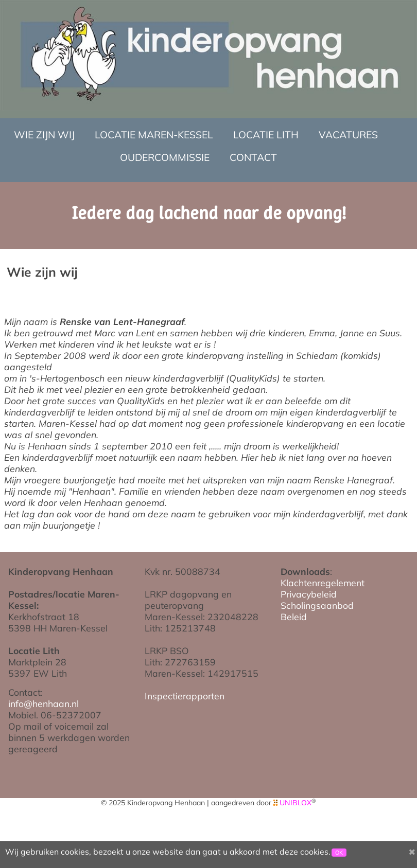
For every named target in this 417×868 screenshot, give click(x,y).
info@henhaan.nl (44, 703)
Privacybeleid (309, 594)
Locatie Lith (266, 135)
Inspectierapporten (185, 696)
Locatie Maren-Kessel (154, 135)
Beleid (294, 617)
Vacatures (348, 135)
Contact (253, 157)
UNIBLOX (296, 803)
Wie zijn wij (44, 135)
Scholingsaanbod (317, 605)
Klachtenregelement (323, 583)
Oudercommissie (165, 157)
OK (339, 853)
